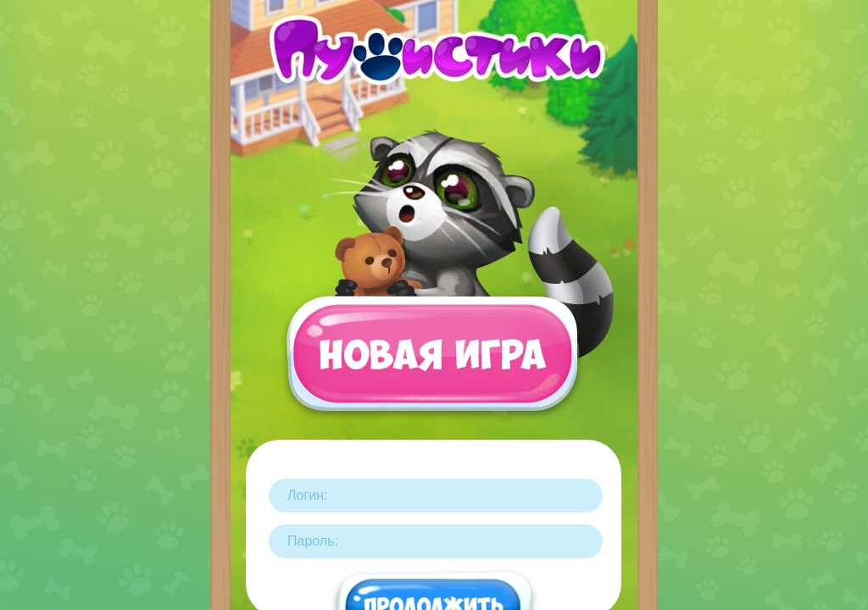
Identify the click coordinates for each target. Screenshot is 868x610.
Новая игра (431, 362)
